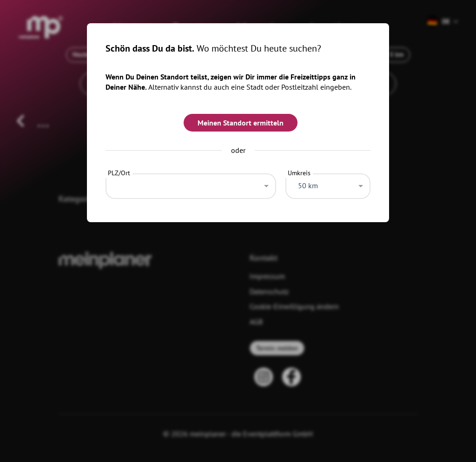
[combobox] (191, 184)
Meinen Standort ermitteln (241, 123)
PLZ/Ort (119, 173)
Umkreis (299, 173)
